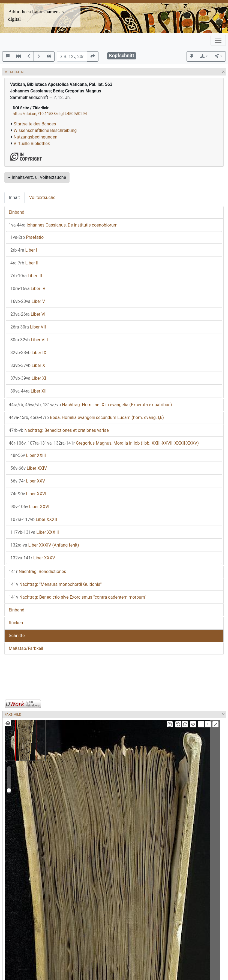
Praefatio (27, 237)
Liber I (24, 250)
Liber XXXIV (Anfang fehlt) (45, 545)
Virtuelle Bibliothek (32, 144)
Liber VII (28, 327)
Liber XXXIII (35, 532)
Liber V (28, 301)
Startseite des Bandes (35, 124)
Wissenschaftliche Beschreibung (45, 130)
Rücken (16, 623)
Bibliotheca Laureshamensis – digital (38, 15)
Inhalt (14, 197)
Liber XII (28, 391)
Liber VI (28, 314)
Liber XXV (28, 481)
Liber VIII (29, 340)
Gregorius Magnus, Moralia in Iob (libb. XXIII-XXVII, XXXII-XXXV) (104, 443)
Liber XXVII (30, 507)
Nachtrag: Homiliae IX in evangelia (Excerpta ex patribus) (90, 405)
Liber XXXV (33, 558)
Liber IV (28, 289)
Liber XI (28, 378)
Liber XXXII (34, 519)
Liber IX (28, 353)
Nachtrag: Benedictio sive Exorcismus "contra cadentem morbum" (77, 597)
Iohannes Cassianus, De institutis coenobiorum (63, 225)
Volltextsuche (42, 197)
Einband (16, 212)
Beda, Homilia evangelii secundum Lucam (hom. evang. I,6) (86, 417)
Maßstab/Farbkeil (26, 648)
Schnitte (17, 636)
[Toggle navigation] (218, 40)
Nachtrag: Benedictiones (37, 572)
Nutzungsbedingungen (35, 137)
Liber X (28, 365)
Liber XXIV (29, 468)
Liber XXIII (28, 455)
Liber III (26, 276)
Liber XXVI (28, 494)
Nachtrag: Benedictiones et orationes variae (59, 430)
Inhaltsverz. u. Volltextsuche (37, 177)
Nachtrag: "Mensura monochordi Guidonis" (55, 584)
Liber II (24, 263)
